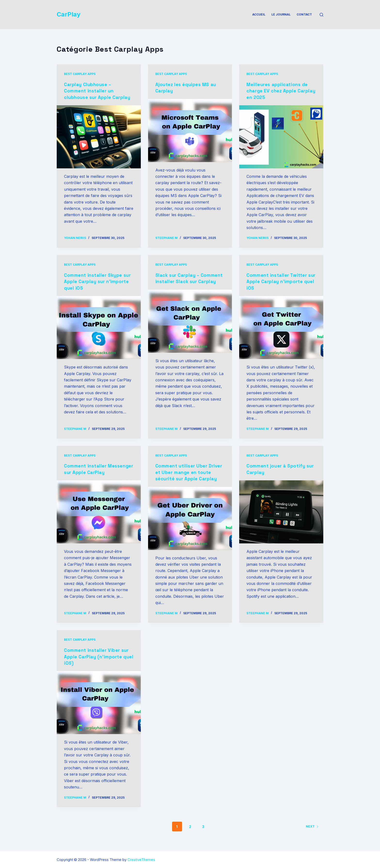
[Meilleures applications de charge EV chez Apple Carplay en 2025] (281, 137)
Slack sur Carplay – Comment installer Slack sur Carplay (190, 281)
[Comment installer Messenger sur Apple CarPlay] (99, 517)
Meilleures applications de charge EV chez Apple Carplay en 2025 (279, 91)
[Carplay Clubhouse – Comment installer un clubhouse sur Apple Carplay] (99, 143)
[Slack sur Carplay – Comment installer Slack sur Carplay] (190, 327)
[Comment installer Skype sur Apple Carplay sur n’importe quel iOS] (99, 327)
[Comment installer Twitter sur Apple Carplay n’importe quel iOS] (281, 327)
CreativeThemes (141, 860)
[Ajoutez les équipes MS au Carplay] (190, 130)
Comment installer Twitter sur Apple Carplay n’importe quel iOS (281, 281)
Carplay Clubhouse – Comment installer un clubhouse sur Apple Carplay (90, 94)
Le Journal (281, 14)
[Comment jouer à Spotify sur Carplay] (281, 511)
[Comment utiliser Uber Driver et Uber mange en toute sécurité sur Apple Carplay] (190, 524)
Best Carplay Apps (80, 74)
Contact (304, 14)
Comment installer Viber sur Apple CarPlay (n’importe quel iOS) (98, 662)
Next (312, 832)
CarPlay (69, 14)
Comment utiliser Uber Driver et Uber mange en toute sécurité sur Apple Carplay (186, 475)
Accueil (259, 14)
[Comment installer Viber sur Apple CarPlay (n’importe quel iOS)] (99, 708)
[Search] (321, 15)
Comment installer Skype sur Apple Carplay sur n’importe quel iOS (95, 281)
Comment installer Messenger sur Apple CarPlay (90, 472)
